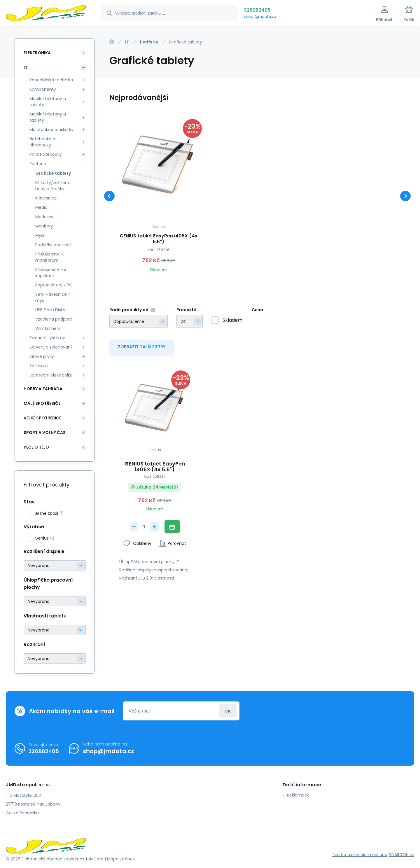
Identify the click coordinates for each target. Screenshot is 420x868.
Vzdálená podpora (54, 319)
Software (39, 366)
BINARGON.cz (401, 855)
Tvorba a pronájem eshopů (360, 855)
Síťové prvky (42, 356)
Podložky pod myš (53, 245)
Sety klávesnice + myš (53, 297)
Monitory (44, 226)
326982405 (257, 10)
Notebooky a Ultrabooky (42, 142)
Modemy (44, 217)
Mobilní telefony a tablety (48, 102)
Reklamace (298, 795)
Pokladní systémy (47, 338)
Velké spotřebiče (42, 418)
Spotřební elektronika (51, 375)
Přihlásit (228, 711)
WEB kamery (48, 328)
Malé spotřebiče (42, 403)
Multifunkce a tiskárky (51, 129)
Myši (40, 235)
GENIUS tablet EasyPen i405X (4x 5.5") (159, 239)
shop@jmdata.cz (260, 16)
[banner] (46, 14)
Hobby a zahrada (43, 389)
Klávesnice (46, 198)
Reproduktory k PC (54, 285)
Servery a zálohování (51, 347)
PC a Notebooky (46, 154)
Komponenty (43, 89)
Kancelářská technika (51, 80)
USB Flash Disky (50, 310)
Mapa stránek (121, 859)
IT (127, 42)
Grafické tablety (53, 173)
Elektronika (37, 53)
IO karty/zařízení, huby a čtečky (52, 186)
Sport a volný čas (45, 433)
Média (41, 207)
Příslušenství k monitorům (49, 257)
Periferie (149, 42)
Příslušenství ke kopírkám (51, 273)
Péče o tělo (36, 447)
